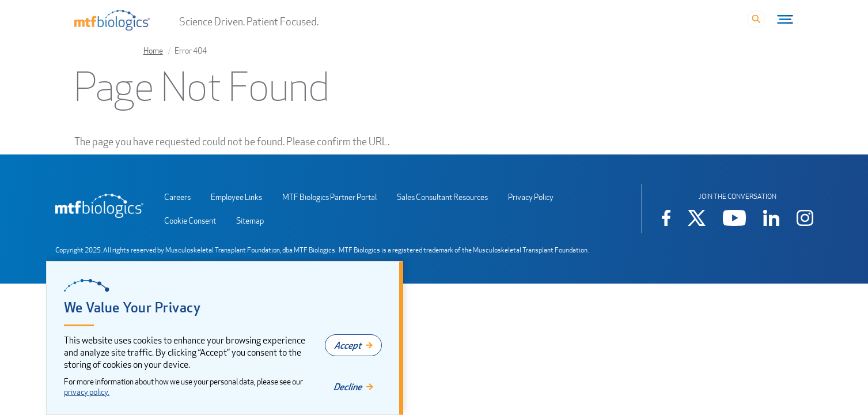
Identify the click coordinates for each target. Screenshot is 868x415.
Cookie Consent (190, 220)
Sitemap (250, 220)
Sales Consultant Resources (442, 197)
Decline (348, 387)
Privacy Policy (531, 197)
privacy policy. (87, 392)
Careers (177, 197)
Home (153, 50)
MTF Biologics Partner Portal (329, 197)
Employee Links (236, 197)
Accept (348, 345)
